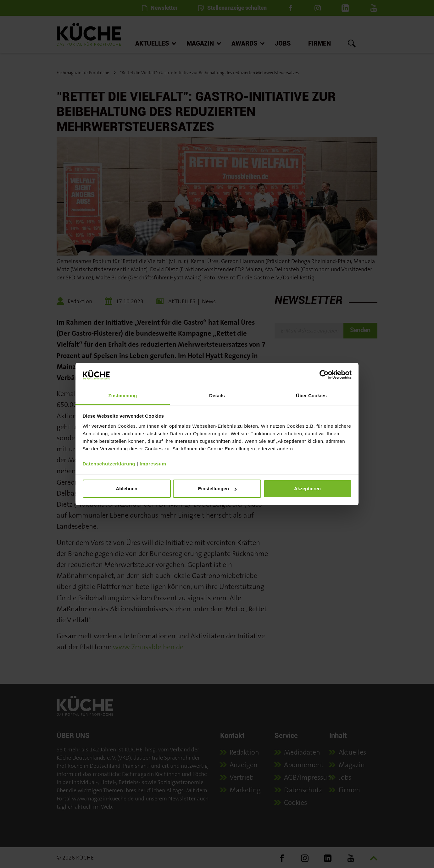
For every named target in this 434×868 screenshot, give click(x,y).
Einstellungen (217, 489)
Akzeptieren (307, 489)
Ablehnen (126, 489)
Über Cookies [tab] (311, 396)
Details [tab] (217, 396)
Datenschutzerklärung (109, 464)
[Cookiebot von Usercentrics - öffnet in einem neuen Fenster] (324, 375)
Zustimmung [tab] (123, 396)
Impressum (153, 464)
